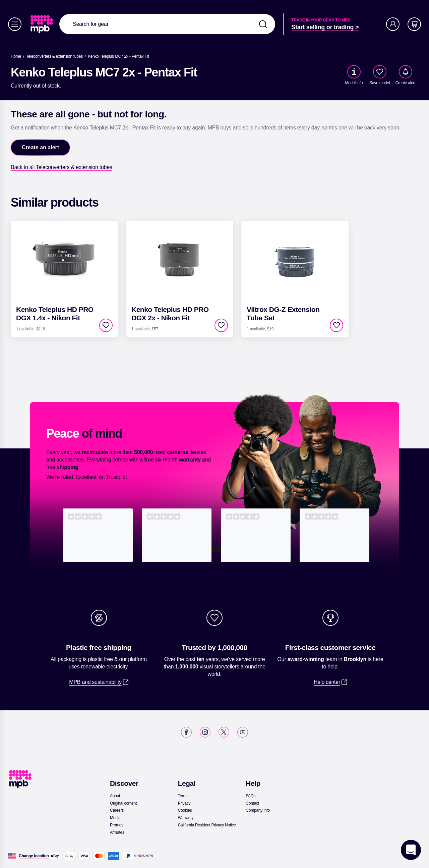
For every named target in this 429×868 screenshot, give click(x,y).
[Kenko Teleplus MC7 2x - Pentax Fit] (118, 56)
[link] (42, 24)
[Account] (393, 24)
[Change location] (34, 856)
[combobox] (167, 24)
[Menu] (15, 24)
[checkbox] (380, 72)
